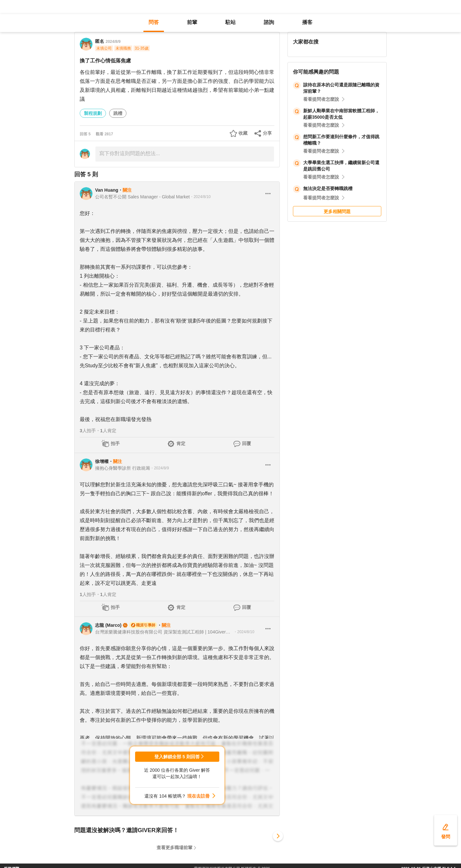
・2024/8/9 (160, 468)
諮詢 (269, 22)
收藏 (243, 133)
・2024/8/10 (200, 197)
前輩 (192, 22)
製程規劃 (93, 113)
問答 (154, 22)
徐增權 (102, 461)
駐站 (230, 22)
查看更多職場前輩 (174, 848)
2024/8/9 (113, 42)
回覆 (247, 443)
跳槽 (118, 113)
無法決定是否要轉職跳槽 (328, 188)
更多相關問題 (337, 211)
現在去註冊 (198, 796)
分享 (267, 133)
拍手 (115, 443)
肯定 (181, 443)
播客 (307, 22)
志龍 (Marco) (108, 625)
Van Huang (107, 190)
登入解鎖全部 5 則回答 (177, 757)
